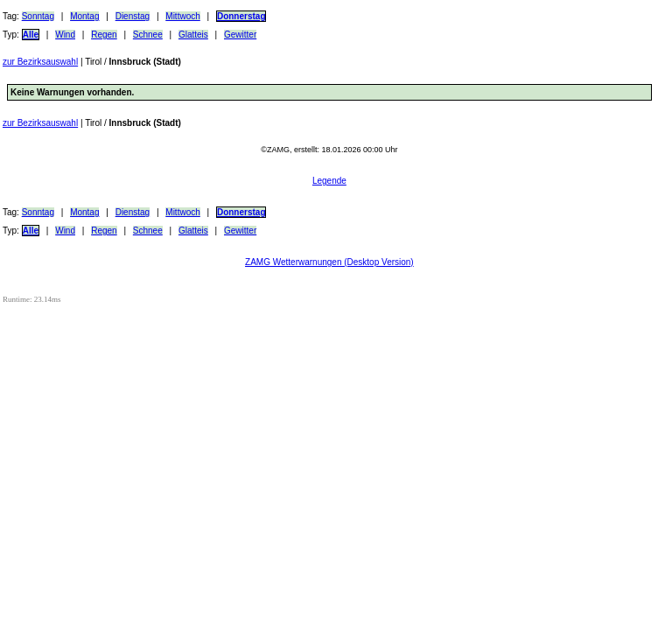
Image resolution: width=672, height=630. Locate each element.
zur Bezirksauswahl (40, 62)
